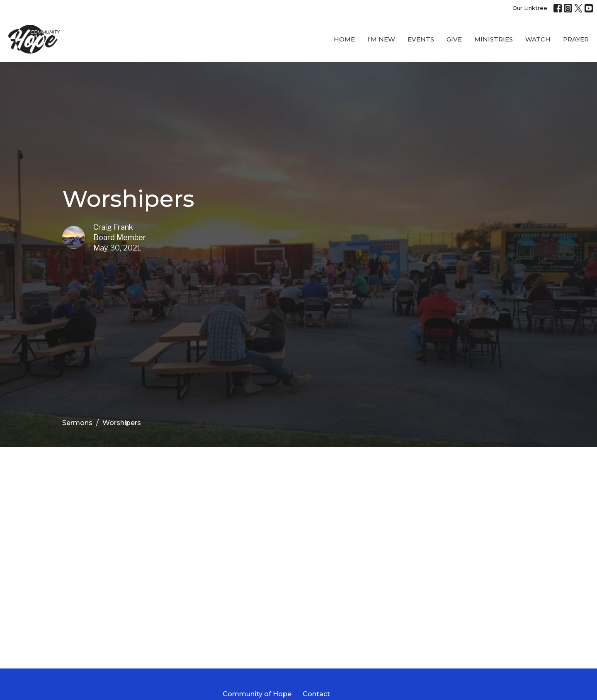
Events (421, 39)
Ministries (494, 39)
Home (344, 39)
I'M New (381, 39)
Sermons (77, 423)
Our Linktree (530, 8)
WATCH (538, 39)
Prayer (576, 39)
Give (454, 39)
